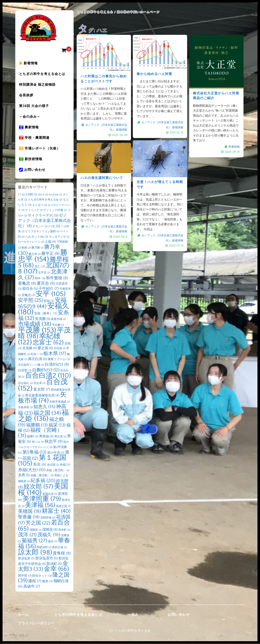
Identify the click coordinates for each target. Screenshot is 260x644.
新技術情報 (32, 160)
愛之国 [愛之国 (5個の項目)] (45, 348)
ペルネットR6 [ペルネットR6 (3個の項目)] (37, 237)
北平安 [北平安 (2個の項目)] (44, 273)
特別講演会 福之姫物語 (39, 85)
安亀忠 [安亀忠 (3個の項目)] (28, 295)
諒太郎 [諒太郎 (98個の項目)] (35, 553)
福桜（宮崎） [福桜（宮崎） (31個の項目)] (40, 433)
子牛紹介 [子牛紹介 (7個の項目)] (49, 289)
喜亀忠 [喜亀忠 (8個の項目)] (27, 284)
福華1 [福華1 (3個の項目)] (33, 437)
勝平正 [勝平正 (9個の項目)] (50, 254)
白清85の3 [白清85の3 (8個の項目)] (57, 365)
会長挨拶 (28, 96)
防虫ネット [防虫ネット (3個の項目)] (42, 576)
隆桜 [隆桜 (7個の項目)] (35, 581)
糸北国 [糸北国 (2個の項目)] (53, 465)
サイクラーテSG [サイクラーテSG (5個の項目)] (43, 216)
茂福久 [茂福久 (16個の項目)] (49, 535)
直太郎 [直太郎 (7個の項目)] (42, 390)
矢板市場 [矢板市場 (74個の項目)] (42, 398)
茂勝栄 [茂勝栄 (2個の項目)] (35, 530)
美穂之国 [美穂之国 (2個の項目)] (63, 507)
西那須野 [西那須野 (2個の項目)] (44, 548)
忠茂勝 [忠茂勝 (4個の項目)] (30, 348)
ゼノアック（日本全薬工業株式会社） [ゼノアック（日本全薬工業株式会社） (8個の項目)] (44, 221)
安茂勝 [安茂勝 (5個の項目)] (43, 319)
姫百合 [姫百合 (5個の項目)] (30, 289)
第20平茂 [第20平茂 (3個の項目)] (56, 453)
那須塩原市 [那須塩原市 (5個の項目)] (46, 559)
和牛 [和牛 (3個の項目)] (40, 279)
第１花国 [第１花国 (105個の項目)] (42, 461)
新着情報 (30, 64)
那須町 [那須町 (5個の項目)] (54, 564)
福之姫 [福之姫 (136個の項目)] (43, 416)
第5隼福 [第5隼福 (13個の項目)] (34, 453)
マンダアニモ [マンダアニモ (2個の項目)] (59, 237)
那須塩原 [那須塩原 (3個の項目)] (26, 559)
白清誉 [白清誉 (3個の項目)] (25, 371)
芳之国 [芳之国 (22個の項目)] (38, 523)
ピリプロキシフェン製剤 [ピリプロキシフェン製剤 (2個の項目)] (42, 232)
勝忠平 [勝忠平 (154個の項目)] (43, 256)
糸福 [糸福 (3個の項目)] (65, 465)
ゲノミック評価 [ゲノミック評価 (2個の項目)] (55, 210)
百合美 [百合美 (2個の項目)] (39, 384)
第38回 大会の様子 (36, 106)
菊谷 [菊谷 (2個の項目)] (53, 542)
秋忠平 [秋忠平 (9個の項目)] (54, 442)
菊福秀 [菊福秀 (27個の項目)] (34, 541)
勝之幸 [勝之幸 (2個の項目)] (35, 254)
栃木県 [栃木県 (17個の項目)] (55, 354)
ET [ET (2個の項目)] (21, 195)
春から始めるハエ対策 (155, 74)
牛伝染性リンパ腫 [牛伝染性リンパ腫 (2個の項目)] (31, 365)
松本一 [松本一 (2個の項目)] (37, 355)
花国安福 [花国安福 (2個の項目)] (48, 518)
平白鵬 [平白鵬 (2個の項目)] (58, 325)
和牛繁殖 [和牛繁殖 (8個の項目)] (57, 278)
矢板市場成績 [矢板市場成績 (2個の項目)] (60, 402)
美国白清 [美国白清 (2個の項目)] (50, 494)
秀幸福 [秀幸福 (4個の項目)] (46, 437)
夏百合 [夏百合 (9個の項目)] (46, 284)
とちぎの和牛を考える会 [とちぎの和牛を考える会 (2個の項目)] (45, 200)
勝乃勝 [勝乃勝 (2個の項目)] (37, 248)
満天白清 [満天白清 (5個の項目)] (37, 359)
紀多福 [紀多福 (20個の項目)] (43, 481)
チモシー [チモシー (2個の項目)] (40, 227)
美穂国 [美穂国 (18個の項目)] (30, 512)
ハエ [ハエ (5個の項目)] (54, 226)
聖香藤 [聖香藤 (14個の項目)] (29, 517)
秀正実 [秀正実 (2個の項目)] (60, 437)
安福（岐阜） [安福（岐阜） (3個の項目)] (46, 314)
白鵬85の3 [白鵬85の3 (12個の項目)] (46, 370)
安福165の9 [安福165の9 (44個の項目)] (42, 304)
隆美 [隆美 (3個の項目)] (47, 582)
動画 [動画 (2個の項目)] (26, 248)
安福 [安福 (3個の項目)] (49, 301)
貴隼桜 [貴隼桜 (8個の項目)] (62, 554)
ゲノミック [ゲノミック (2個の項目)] (34, 210)
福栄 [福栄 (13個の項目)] (57, 425)
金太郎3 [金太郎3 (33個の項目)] (43, 567)
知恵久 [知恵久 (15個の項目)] (44, 407)
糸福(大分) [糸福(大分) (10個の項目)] (32, 470)
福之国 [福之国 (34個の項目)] (47, 413)
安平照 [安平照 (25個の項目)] (30, 301)
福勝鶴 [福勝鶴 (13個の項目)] (37, 425)
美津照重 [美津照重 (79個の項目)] (42, 499)
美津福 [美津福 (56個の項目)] (40, 505)
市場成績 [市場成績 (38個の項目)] (35, 324)
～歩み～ (135, 615)
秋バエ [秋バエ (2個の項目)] (38, 442)
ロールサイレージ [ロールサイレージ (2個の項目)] (31, 242)
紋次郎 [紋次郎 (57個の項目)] (38, 487)
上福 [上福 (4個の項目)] (50, 242)
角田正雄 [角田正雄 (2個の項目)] (59, 548)
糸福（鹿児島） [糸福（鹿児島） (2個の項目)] (58, 471)
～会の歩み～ (31, 117)
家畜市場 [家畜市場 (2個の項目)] (58, 319)
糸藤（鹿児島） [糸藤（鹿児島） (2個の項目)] (42, 476)
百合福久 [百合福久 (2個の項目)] (25, 384)
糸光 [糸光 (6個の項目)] (40, 465)
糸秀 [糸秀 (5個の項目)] (24, 476)
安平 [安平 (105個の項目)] (51, 294)
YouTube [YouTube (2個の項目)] (55, 195)
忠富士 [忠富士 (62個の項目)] (48, 343)
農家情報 (30, 128)
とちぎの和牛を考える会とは (44, 74)
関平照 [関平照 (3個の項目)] (25, 576)
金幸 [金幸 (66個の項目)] (56, 569)
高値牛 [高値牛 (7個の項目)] (32, 587)
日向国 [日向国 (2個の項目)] (60, 349)
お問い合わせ (34, 171)
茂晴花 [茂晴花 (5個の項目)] (50, 530)
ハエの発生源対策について (102, 178)
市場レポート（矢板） (41, 149)
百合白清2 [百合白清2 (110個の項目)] (48, 376)
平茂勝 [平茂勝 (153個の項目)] (37, 331)
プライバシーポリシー (36, 624)
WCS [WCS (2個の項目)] (43, 195)
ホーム (23, 615)
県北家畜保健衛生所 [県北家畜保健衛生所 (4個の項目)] (42, 396)
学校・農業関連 (36, 139)
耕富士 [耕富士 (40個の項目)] (56, 511)
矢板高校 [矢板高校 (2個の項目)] (25, 408)
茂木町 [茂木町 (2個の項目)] (64, 530)
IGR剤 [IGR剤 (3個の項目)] (31, 195)
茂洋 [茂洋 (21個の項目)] (27, 535)
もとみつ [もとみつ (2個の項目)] (40, 205)
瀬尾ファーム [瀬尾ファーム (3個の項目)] (59, 359)
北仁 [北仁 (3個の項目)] (40, 267)
